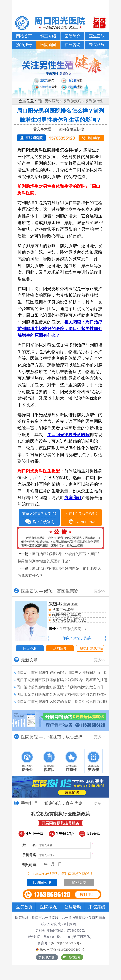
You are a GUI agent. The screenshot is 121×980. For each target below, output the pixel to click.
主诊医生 (63, 604)
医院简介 (72, 36)
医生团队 (97, 36)
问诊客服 (30, 648)
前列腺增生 (94, 101)
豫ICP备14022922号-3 (67, 943)
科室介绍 (48, 36)
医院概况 (48, 907)
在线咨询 (72, 45)
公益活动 (73, 907)
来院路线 (97, 45)
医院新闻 (48, 45)
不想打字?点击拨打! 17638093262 (81, 518)
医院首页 (24, 907)
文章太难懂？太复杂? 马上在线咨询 (39, 518)
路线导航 (47, 957)
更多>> (100, 591)
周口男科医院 (48, 101)
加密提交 (79, 883)
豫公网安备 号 (60, 950)
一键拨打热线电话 (90, 648)
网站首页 (24, 36)
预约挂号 (24, 45)
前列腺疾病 (72, 101)
